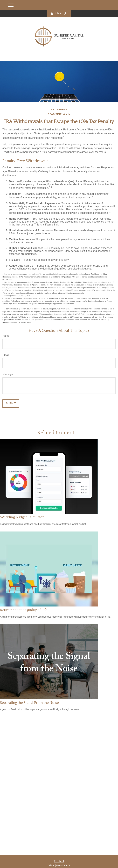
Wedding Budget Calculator (22, 517)
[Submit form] (11, 404)
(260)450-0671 (63, 865)
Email (6, 355)
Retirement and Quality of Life (24, 610)
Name (6, 336)
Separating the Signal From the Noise (29, 703)
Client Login (59, 13)
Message (8, 374)
